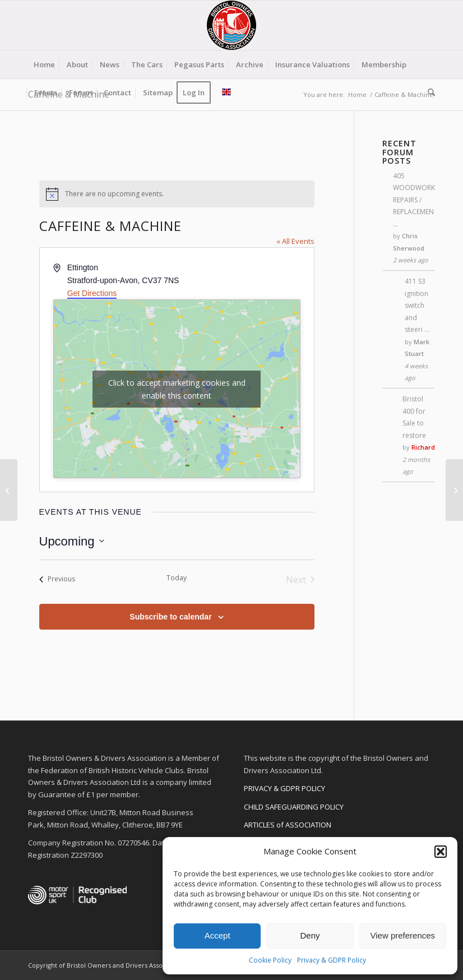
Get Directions (92, 293)
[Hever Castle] (454, 490)
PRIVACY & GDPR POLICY (284, 788)
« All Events (295, 241)
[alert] (177, 194)
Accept (217, 935)
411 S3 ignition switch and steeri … (417, 305)
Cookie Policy (270, 960)
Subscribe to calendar (170, 617)
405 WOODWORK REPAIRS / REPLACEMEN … (414, 200)
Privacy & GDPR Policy (332, 960)
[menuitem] (44, 64)
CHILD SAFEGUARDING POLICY (294, 807)
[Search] (429, 93)
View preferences (403, 935)
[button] (441, 852)
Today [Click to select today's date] (177, 578)
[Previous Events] (57, 580)
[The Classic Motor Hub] (9, 490)
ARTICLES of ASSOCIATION (288, 825)
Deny (310, 935)
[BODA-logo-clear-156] (231, 25)
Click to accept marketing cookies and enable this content (177, 389)
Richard (423, 447)
